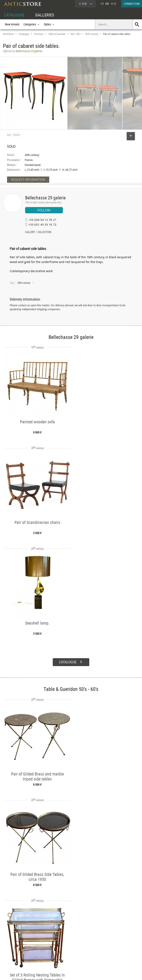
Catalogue (24, 34)
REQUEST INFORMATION (28, 180)
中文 (114, 4)
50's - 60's (75, 34)
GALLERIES (45, 15)
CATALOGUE (14, 15)
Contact (103, 947)
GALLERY (30, 232)
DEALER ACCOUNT (14, 936)
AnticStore (8, 34)
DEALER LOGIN (16, 945)
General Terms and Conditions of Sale (80, 973)
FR (102, 4)
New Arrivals (12, 24)
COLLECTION (44, 232)
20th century (92, 34)
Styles (35, 945)
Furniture (39, 34)
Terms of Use (50, 973)
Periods (36, 950)
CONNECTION (132, 4)
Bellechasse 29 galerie (45, 198)
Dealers (65, 941)
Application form (15, 954)
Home (102, 942)
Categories (37, 941)
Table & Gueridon (57, 34)
